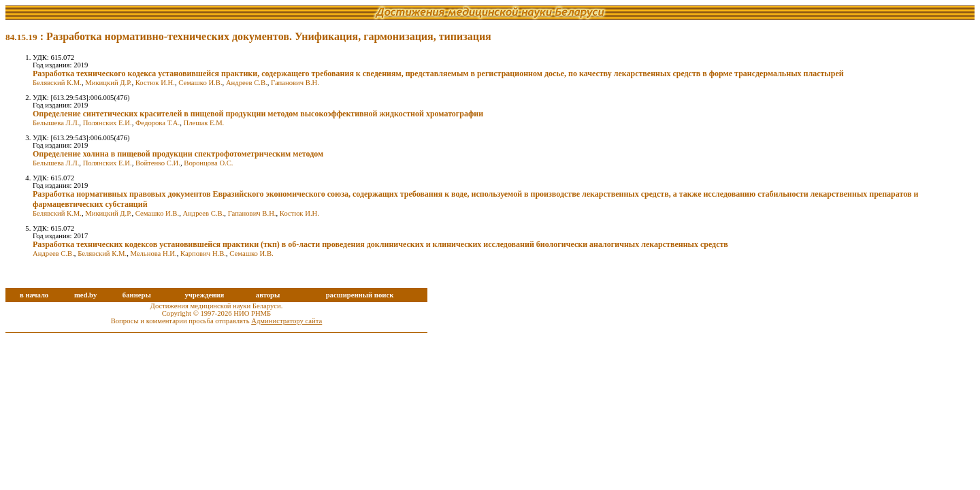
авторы (268, 295)
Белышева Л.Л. (56, 123)
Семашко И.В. (200, 83)
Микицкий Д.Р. (108, 83)
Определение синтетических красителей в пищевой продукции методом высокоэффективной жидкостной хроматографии (258, 114)
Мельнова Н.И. (153, 254)
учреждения (204, 295)
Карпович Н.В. (203, 254)
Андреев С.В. (247, 83)
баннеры (137, 295)
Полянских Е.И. (108, 123)
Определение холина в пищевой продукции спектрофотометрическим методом (178, 154)
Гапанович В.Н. (295, 83)
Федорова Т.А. (158, 123)
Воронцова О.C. (208, 163)
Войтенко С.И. (158, 163)
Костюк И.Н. (155, 83)
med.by (85, 295)
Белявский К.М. (57, 83)
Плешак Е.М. (203, 123)
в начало (34, 295)
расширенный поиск (360, 295)
